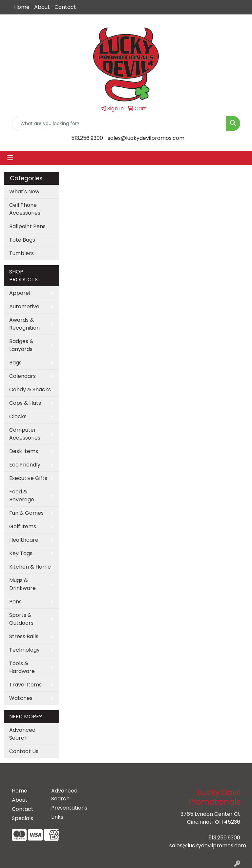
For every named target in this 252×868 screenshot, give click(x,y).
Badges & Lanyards (21, 345)
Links (57, 817)
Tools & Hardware (22, 667)
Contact (65, 7)
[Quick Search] (119, 123)
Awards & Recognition (24, 324)
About (42, 7)
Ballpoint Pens (27, 226)
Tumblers (21, 253)
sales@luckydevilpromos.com (146, 138)
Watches (21, 698)
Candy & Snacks (30, 390)
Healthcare (24, 540)
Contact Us (24, 751)
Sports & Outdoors (21, 619)
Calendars (22, 376)
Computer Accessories (25, 434)
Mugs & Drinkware (22, 584)
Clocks (18, 416)
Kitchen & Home (30, 567)
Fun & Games (26, 513)
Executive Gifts (28, 478)
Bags (15, 363)
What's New (24, 192)
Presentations (67, 808)
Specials (22, 818)
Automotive (24, 306)
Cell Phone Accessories (25, 209)
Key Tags (21, 553)
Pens (15, 602)
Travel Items (25, 685)
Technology (24, 650)
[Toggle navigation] (10, 158)
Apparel (20, 293)
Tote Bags (22, 240)
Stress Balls (24, 636)
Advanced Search (22, 734)
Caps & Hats (25, 403)
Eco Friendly (25, 465)
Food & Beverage (22, 496)
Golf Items (23, 526)
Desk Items (24, 451)
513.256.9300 (87, 138)
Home (22, 7)
